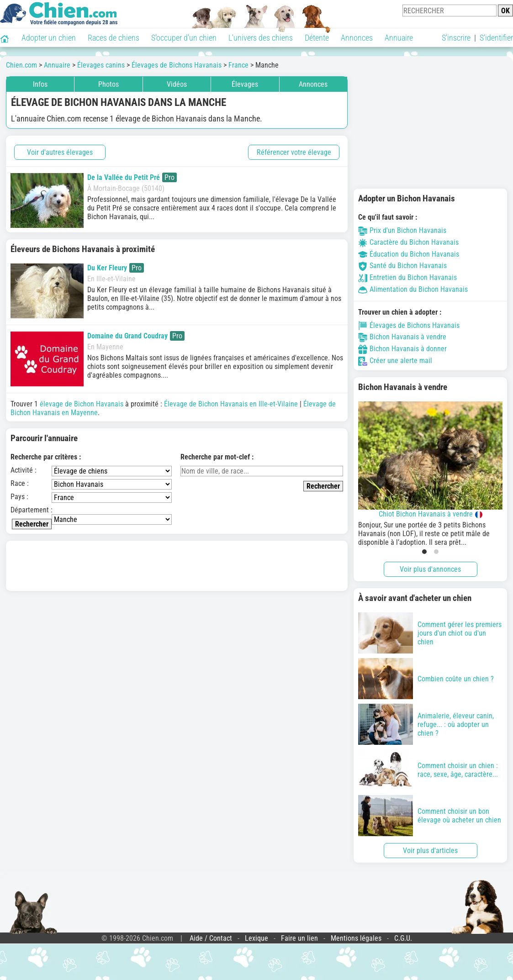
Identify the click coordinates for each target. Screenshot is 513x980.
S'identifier (496, 38)
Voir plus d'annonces (430, 569)
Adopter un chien (49, 38)
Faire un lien (299, 938)
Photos (108, 84)
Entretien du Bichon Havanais (407, 277)
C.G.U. (403, 938)
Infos (40, 84)
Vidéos (177, 84)
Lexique (256, 938)
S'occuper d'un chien (184, 38)
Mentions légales (356, 938)
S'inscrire (456, 38)
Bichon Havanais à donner (402, 349)
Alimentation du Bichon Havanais (413, 289)
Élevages (245, 84)
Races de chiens (114, 38)
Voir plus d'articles (430, 851)
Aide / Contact (211, 938)
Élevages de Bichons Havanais (409, 325)
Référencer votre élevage (294, 152)
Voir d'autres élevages (60, 152)
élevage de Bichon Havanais (82, 404)
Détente (317, 38)
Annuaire (399, 38)
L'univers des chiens (261, 38)
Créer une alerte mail (395, 361)
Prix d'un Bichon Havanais (402, 230)
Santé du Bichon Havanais (402, 266)
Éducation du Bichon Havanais (409, 254)
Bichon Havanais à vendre (402, 337)
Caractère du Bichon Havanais (408, 242)
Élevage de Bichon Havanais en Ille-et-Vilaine (231, 404)
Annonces (357, 38)
